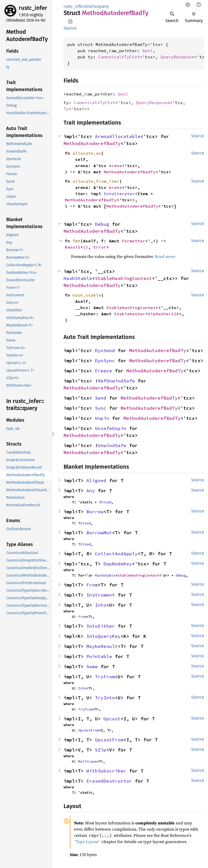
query (103, 6)
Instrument (101, 595)
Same (92, 667)
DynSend (105, 350)
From (92, 585)
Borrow (95, 512)
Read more (165, 256)
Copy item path (70, 21)
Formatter (134, 241)
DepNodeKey (118, 564)
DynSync (105, 361)
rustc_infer (33, 8)
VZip (101, 750)
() (86, 247)
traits (91, 6)
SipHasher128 (163, 314)
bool (148, 51)
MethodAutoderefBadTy (92, 143)
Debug (102, 224)
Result (73, 247)
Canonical (110, 57)
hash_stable (87, 295)
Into (101, 605)
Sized (106, 502)
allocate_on (87, 153)
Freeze (103, 371)
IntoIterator (119, 194)
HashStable (78, 278)
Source (70, 28)
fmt (77, 241)
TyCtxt (132, 57)
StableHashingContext (123, 278)
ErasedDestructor (109, 781)
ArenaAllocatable (118, 136)
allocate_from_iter (96, 181)
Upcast (112, 719)
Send (101, 398)
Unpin (102, 418)
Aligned (96, 480)
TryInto (105, 698)
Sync (101, 408)
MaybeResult (102, 646)
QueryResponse (177, 57)
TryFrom (105, 677)
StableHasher (130, 314)
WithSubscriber (106, 771)
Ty (66, 109)
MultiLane (87, 761)
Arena (115, 166)
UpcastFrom (88, 730)
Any (91, 491)
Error (100, 247)
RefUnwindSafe (116, 381)
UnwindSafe (112, 445)
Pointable (99, 656)
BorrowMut (99, 533)
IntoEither (101, 626)
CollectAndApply (116, 554)
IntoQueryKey (103, 636)
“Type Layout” (87, 842)
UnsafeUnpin (111, 428)
